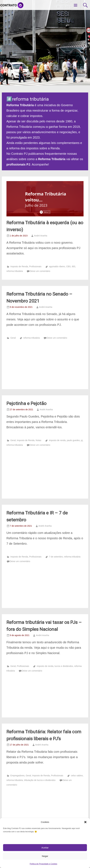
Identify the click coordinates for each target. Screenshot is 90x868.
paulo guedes (73, 440)
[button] (85, 822)
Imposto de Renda (19, 266)
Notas (39, 440)
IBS (74, 266)
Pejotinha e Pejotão (26, 403)
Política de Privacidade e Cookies (43, 864)
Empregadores (18, 776)
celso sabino (77, 776)
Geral (13, 338)
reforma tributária (15, 271)
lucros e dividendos (64, 666)
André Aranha (41, 236)
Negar (45, 856)
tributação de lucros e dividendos (40, 780)
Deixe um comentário (40, 271)
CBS (68, 266)
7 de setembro (56, 557)
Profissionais (35, 266)
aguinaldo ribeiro (57, 266)
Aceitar (45, 848)
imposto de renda (57, 440)
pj (82, 440)
